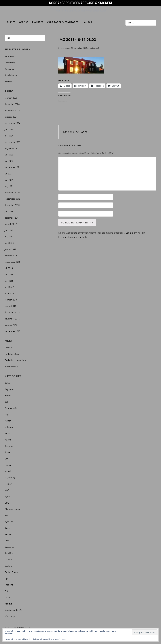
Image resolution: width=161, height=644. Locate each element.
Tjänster (38, 22)
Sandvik (8, 534)
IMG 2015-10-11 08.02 (75, 132)
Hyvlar (8, 421)
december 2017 (12, 218)
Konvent (9, 446)
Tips (7, 578)
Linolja (8, 465)
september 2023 (12, 142)
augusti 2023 (11, 148)
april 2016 (9, 287)
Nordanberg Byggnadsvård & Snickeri (80, 3)
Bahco (8, 383)
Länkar (88, 22)
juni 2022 (9, 161)
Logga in (9, 347)
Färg (7, 414)
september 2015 (12, 331)
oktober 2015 (11, 325)
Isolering (9, 427)
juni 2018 (9, 211)
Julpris (8, 440)
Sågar (7, 528)
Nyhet (8, 496)
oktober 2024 (11, 117)
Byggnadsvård (11, 408)
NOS (7, 490)
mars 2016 (10, 293)
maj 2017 (9, 236)
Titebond (9, 585)
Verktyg (8, 604)
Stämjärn (9, 553)
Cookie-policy (61, 639)
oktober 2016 (11, 255)
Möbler (8, 484)
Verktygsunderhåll (13, 610)
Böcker (8, 395)
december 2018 (12, 205)
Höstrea (8, 81)
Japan (7, 433)
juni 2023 (9, 155)
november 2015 (12, 319)
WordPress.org (12, 366)
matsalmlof (94, 48)
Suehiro (8, 566)
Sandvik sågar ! (11, 62)
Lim (6, 459)
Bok (6, 402)
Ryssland (9, 521)
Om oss (24, 22)
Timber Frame (11, 572)
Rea (6, 515)
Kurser (11, 22)
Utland (8, 597)
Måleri (8, 471)
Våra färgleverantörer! (63, 22)
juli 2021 (9, 174)
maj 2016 (9, 281)
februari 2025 (11, 98)
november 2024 (12, 110)
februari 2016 (11, 300)
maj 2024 (9, 136)
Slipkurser (9, 56)
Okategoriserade (13, 509)
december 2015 (12, 312)
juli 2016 (9, 268)
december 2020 (12, 192)
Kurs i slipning (11, 75)
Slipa (7, 540)
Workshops (10, 616)
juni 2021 (9, 180)
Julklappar (10, 69)
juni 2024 (9, 129)
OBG (7, 503)
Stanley (8, 559)
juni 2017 (9, 230)
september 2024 (12, 123)
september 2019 (12, 199)
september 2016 (12, 262)
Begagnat (9, 389)
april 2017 (9, 243)
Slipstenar (9, 547)
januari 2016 (10, 306)
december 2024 (12, 104)
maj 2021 (9, 186)
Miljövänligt (10, 477)
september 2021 (12, 167)
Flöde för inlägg (12, 354)
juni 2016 (9, 274)
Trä (6, 591)
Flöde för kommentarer (16, 360)
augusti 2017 (11, 224)
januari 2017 (10, 249)
